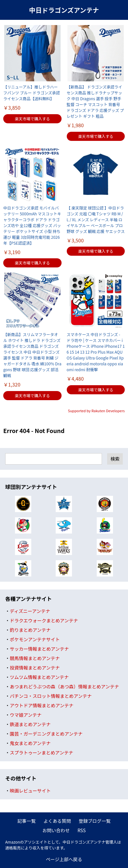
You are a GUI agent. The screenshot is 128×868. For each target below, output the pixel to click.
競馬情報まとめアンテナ (35, 658)
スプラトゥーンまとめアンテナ (42, 753)
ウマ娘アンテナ (26, 715)
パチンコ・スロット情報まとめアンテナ (51, 696)
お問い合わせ (56, 830)
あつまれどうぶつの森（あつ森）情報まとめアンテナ (64, 686)
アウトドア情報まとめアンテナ (42, 705)
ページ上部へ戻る (64, 859)
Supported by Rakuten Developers (96, 411)
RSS (82, 830)
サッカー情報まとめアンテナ (39, 649)
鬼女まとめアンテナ (30, 743)
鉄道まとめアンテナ (30, 724)
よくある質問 (57, 821)
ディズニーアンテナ (30, 611)
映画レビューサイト (30, 791)
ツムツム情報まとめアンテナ (39, 677)
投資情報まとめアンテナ (35, 668)
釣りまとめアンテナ (30, 630)
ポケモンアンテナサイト (35, 639)
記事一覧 (27, 821)
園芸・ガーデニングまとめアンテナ (46, 734)
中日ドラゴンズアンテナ (64, 10)
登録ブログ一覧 (95, 821)
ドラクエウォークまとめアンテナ (44, 620)
